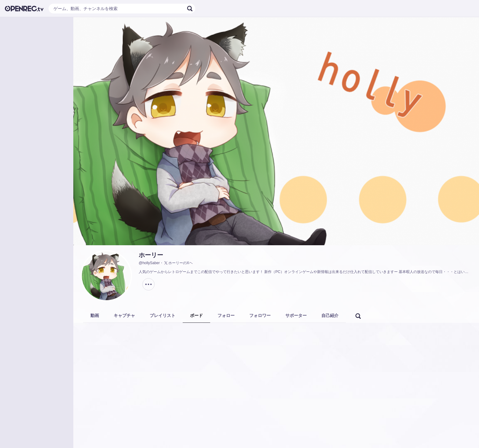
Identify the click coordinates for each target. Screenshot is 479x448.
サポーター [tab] (296, 315)
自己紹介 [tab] (330, 315)
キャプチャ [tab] (124, 315)
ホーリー (151, 255)
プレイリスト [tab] (163, 315)
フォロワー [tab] (260, 315)
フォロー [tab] (226, 315)
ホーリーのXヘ (178, 263)
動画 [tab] (95, 315)
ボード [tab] (196, 315)
